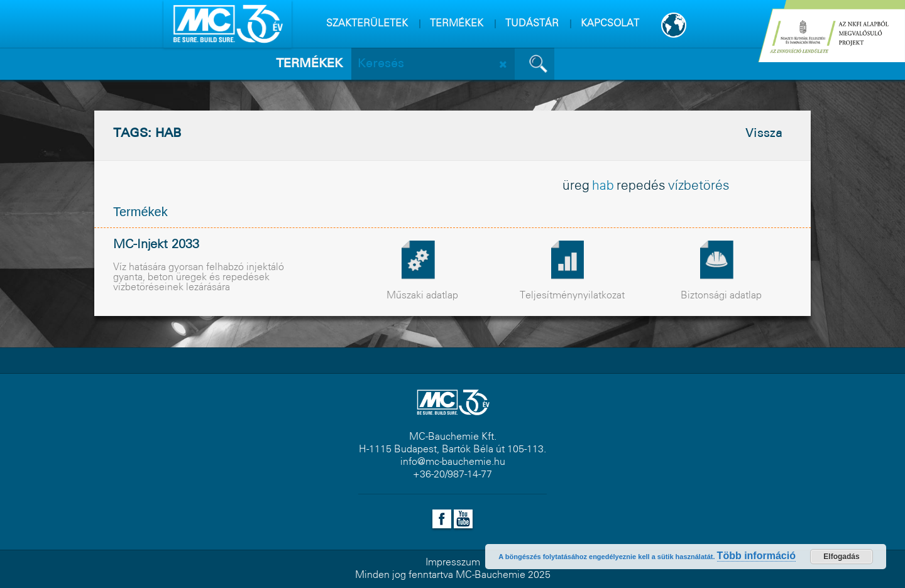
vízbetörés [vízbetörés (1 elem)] (699, 186)
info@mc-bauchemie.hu (453, 462)
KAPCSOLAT (610, 24)
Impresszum (453, 563)
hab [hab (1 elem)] (603, 186)
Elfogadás (841, 557)
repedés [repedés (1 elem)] (641, 186)
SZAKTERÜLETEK (367, 24)
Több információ (756, 556)
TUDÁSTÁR (532, 24)
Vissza (764, 134)
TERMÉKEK (457, 24)
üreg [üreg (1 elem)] (576, 186)
